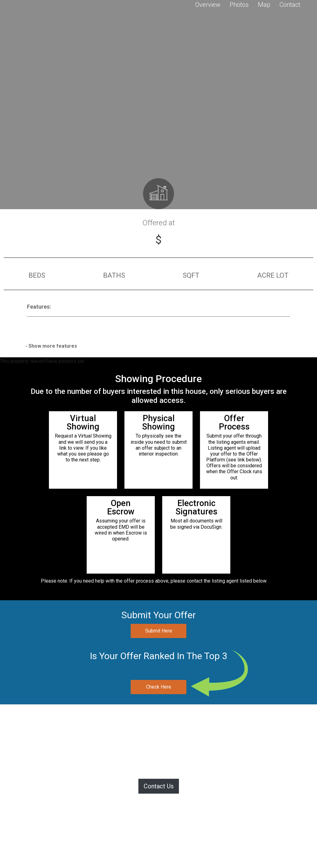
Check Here (159, 687)
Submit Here (159, 631)
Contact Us (159, 786)
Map (264, 5)
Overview (208, 5)
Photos (239, 5)
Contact (290, 5)
